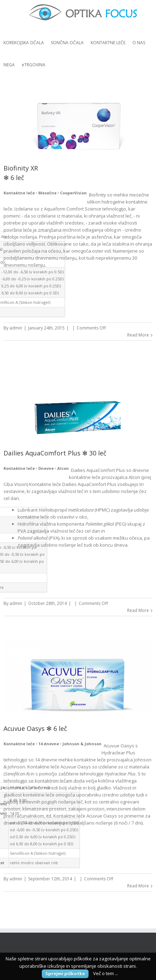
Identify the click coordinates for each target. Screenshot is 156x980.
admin (16, 328)
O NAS (139, 43)
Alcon (63, 468)
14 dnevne (49, 744)
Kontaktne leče (19, 193)
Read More (138, 335)
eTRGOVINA (34, 65)
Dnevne (46, 468)
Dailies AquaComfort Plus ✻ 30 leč (55, 453)
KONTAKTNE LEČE (108, 43)
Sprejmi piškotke (65, 973)
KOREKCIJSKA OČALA (24, 43)
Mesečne (47, 193)
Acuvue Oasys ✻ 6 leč (35, 728)
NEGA (9, 65)
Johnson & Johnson (82, 744)
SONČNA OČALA (67, 43)
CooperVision (73, 193)
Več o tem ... (106, 973)
